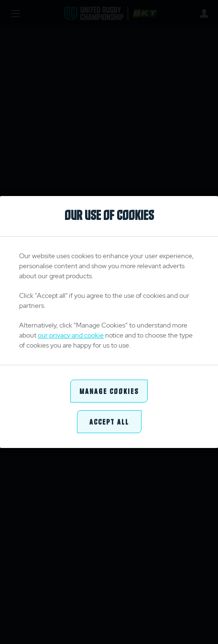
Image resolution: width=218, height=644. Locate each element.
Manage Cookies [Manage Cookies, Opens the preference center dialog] (109, 391)
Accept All (109, 421)
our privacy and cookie (71, 335)
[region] (109, 322)
